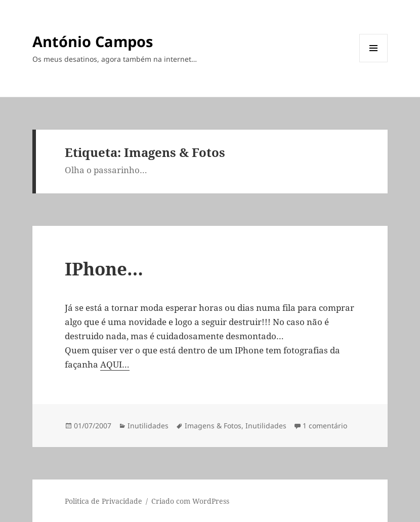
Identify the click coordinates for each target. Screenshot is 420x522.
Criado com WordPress (190, 501)
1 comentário (325, 426)
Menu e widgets (374, 62)
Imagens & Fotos (213, 426)
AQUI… (115, 364)
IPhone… (104, 269)
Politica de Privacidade (103, 501)
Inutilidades (148, 426)
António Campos (93, 41)
